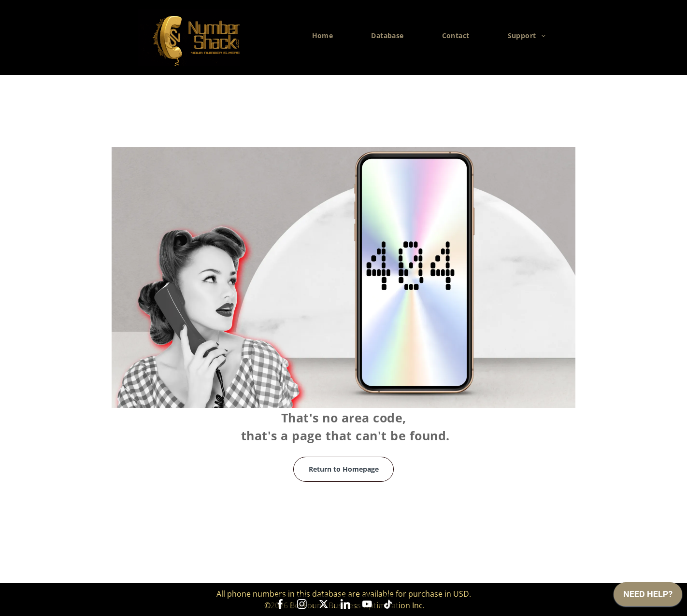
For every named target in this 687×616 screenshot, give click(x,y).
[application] (648, 597)
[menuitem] (326, 36)
